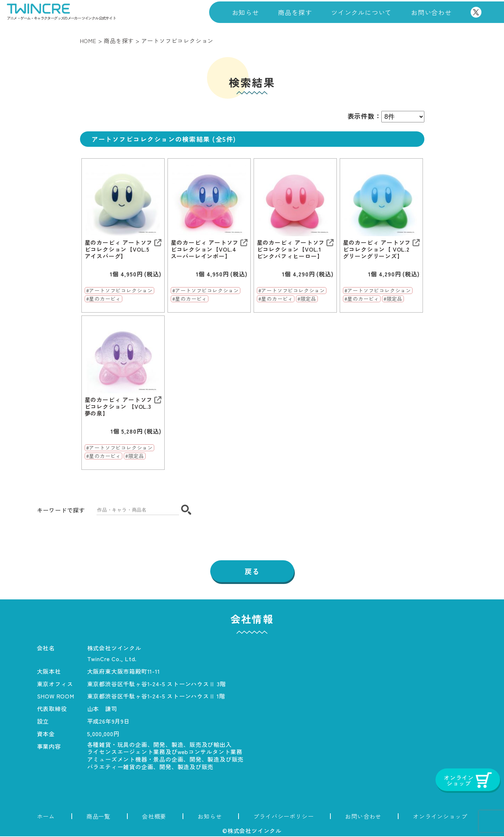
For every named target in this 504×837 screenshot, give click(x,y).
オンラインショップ (440, 817)
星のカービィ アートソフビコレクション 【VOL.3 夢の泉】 (119, 407)
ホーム (46, 817)
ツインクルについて (361, 12)
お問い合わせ (431, 12)
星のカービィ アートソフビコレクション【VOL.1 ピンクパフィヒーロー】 (291, 249)
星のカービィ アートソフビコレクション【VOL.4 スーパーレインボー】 (205, 249)
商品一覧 (98, 817)
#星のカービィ (104, 299)
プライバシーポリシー (283, 817)
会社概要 (154, 817)
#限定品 (307, 299)
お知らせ (246, 12)
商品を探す (295, 12)
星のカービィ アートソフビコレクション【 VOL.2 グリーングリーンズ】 (377, 249)
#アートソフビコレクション (119, 291)
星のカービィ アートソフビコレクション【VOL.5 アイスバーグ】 (119, 249)
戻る (252, 572)
